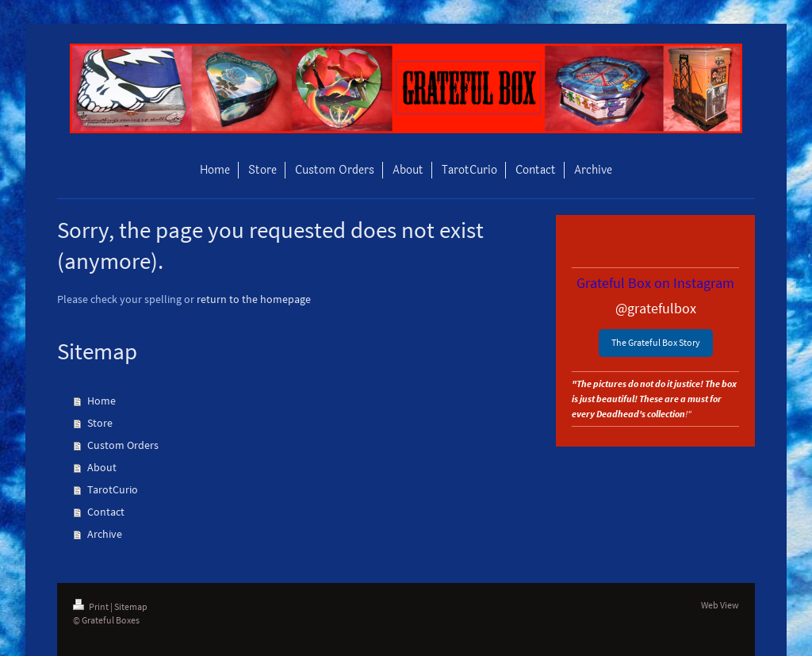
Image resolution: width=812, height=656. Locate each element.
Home (101, 401)
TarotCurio (113, 489)
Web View (720, 605)
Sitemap (131, 606)
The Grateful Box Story (656, 342)
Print (92, 606)
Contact (106, 512)
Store (100, 423)
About (102, 467)
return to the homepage (254, 299)
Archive (105, 534)
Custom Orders (123, 445)
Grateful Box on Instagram (655, 283)
